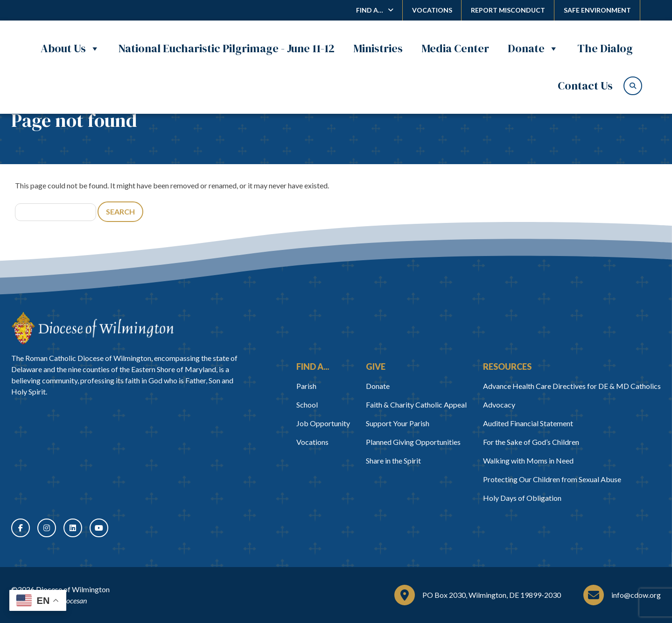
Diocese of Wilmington (73, 589)
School (307, 405)
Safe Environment (597, 10)
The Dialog (605, 48)
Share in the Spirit (393, 460)
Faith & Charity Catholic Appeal (416, 405)
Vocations (432, 10)
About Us (70, 48)
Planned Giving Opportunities (413, 442)
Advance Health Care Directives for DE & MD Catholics (572, 386)
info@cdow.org (636, 595)
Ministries (378, 48)
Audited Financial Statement (528, 423)
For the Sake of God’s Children (531, 442)
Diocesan (73, 600)
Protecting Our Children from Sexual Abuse (552, 479)
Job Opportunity (323, 423)
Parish (306, 386)
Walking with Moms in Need (528, 460)
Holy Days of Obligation (522, 498)
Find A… (370, 10)
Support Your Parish (398, 423)
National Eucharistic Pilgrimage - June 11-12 (227, 48)
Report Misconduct (508, 10)
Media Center (455, 48)
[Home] (92, 328)
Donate (533, 48)
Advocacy (499, 405)
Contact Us (585, 86)
